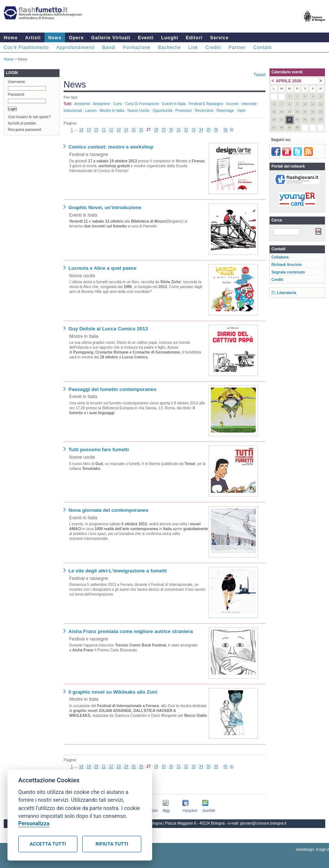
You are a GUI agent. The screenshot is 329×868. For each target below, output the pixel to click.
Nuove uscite (139, 111)
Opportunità (162, 111)
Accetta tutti (48, 844)
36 (216, 130)
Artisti (33, 38)
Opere (76, 38)
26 (141, 130)
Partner (237, 48)
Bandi (109, 48)
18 (81, 130)
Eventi (146, 38)
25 (134, 130)
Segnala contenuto (288, 272)
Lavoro (91, 111)
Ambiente (82, 104)
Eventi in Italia (174, 104)
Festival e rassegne (206, 104)
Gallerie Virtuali (111, 38)
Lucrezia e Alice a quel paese (102, 268)
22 (111, 130)
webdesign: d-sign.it (313, 849)
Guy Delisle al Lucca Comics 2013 (108, 329)
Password (16, 94)
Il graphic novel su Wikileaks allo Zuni (113, 692)
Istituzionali (73, 111)
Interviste (249, 104)
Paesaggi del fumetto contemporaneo (112, 389)
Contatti (263, 48)
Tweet (259, 75)
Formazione (137, 48)
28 (156, 130)
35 (208, 130)
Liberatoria (287, 293)
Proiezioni (184, 111)
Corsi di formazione (142, 104)
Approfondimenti (76, 48)
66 (226, 130)
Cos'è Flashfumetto (26, 48)
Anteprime (102, 104)
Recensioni (204, 111)
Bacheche (169, 48)
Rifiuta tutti (112, 844)
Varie (241, 111)
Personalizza (34, 824)
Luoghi (170, 38)
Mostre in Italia (112, 111)
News (55, 38)
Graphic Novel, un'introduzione (105, 207)
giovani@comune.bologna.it (264, 823)
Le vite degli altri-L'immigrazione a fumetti (118, 571)
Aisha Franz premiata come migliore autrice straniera (131, 631)
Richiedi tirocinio (287, 265)
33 (193, 130)
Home (11, 38)
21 (104, 130)
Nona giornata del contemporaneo (108, 510)
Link (193, 48)
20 (96, 130)
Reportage (225, 111)
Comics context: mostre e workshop (111, 147)
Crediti (213, 48)
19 (89, 130)
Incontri (232, 104)
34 (201, 130)
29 (164, 130)
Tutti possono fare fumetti (99, 450)
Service (219, 38)
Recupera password (24, 130)
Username (16, 82)
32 (186, 130)
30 (171, 130)
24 (126, 130)
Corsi (118, 104)
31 (179, 130)
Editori (194, 38)
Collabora (280, 257)
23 (119, 130)
